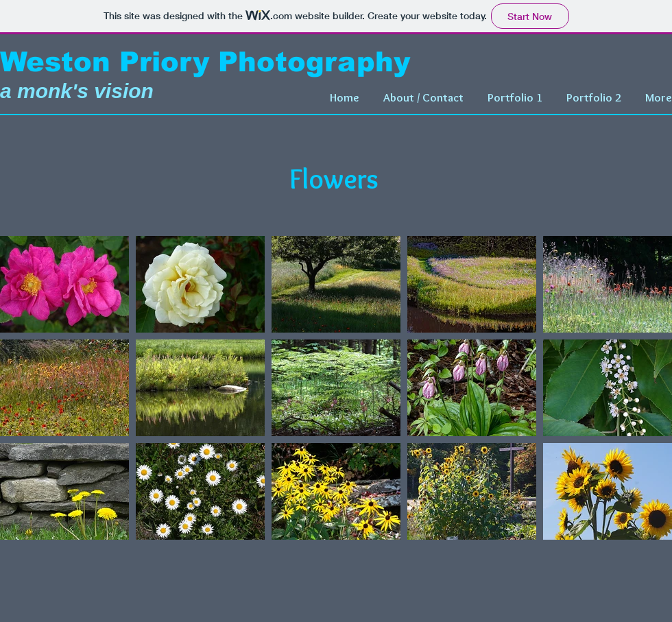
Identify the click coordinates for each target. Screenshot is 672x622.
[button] (513, 97)
